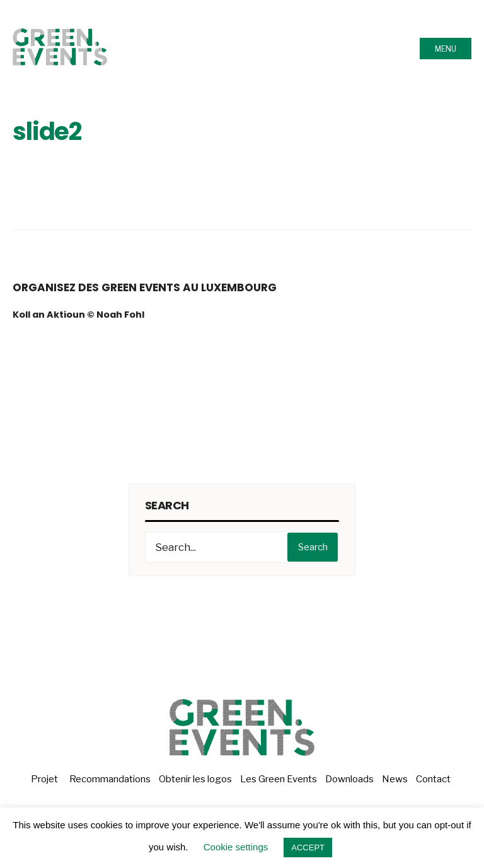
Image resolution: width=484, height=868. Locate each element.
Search (313, 547)
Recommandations (110, 779)
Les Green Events (279, 779)
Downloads (349, 779)
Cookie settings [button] (236, 847)
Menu (446, 49)
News (395, 779)
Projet (44, 779)
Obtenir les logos (195, 779)
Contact (433, 779)
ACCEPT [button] (308, 848)
